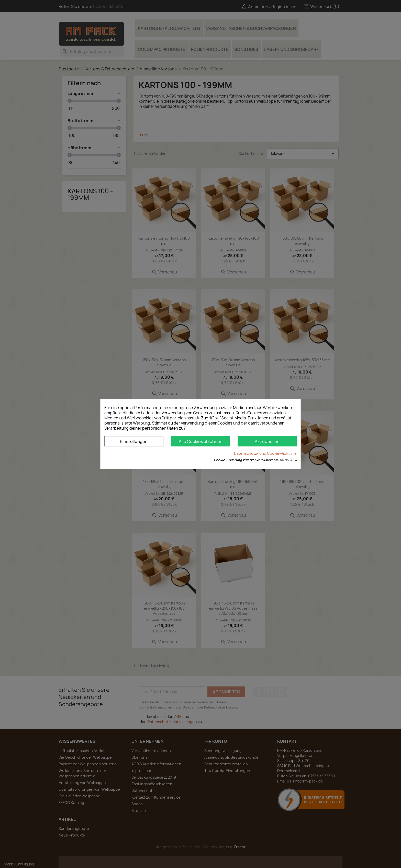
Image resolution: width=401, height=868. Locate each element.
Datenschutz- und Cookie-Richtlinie (265, 453)
